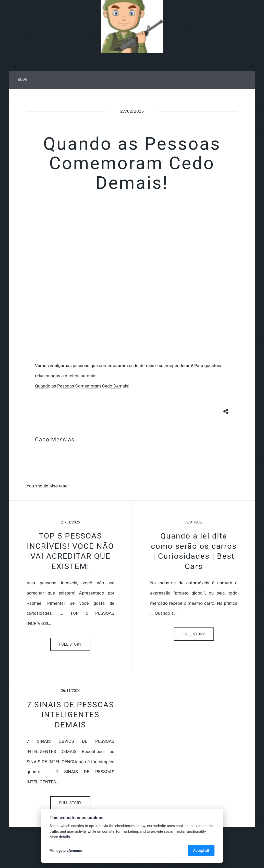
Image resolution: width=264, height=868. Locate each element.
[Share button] (226, 411)
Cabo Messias (55, 439)
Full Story (70, 644)
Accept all (201, 851)
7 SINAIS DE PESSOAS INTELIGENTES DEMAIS (70, 715)
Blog (23, 79)
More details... (61, 837)
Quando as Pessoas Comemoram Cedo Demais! (82, 386)
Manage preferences (66, 851)
